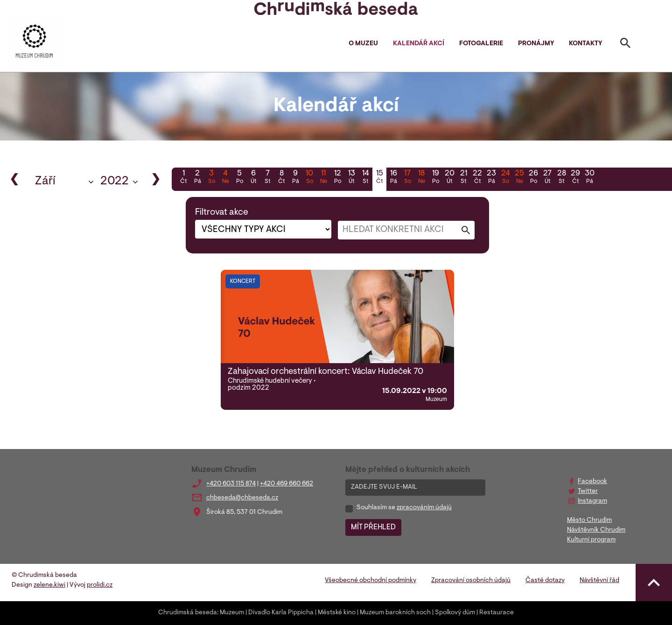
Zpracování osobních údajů (471, 581)
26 (533, 178)
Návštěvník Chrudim (596, 530)
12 (337, 178)
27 (547, 178)
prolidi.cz (100, 585)
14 (365, 178)
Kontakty (585, 44)
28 (561, 178)
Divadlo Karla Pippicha (281, 613)
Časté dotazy (545, 581)
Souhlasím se (404, 508)
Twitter (588, 492)
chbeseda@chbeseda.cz (242, 498)
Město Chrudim (589, 520)
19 (435, 178)
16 (393, 178)
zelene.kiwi (49, 585)
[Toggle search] (625, 45)
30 (589, 178)
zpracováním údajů (424, 508)
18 (421, 178)
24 (505, 178)
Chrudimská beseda (188, 613)
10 (309, 178)
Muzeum (232, 613)
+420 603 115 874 (231, 484)
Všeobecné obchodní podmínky (371, 581)
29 (575, 178)
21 (463, 178)
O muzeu (363, 44)
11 (323, 178)
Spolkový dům (455, 613)
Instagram (592, 501)
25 (519, 178)
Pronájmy (536, 44)
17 (407, 178)
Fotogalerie (481, 44)
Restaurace (497, 613)
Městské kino (337, 613)
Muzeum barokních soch (395, 613)
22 (477, 178)
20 (449, 178)
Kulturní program (591, 540)
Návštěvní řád (599, 581)
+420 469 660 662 (287, 484)
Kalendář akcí (419, 44)
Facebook (592, 482)
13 (351, 178)
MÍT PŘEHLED (373, 527)
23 (491, 178)
